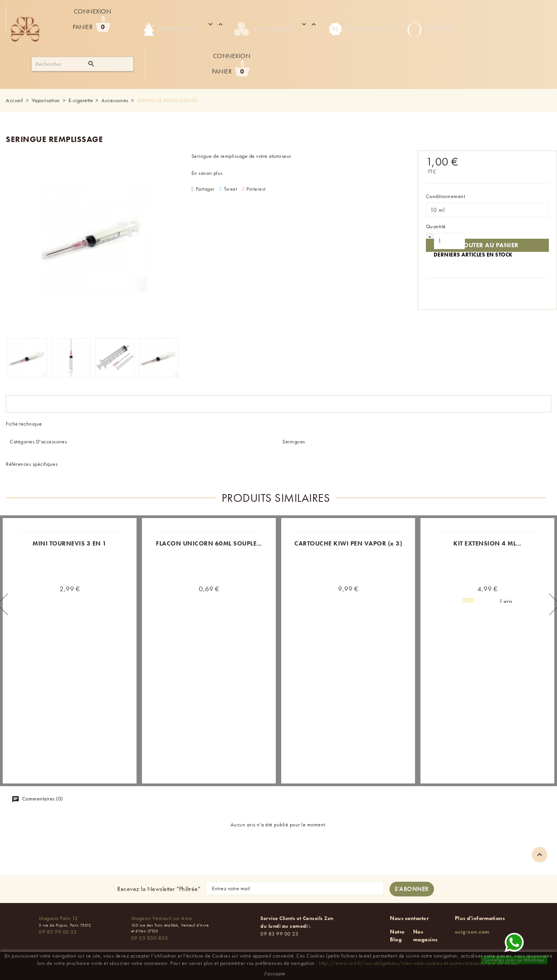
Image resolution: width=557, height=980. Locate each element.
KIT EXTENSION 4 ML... (487, 543)
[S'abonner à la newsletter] (412, 889)
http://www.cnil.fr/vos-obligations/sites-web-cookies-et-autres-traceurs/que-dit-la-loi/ (419, 963)
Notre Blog (397, 936)
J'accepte (275, 973)
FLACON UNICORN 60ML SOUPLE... (209, 543)
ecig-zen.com (472, 932)
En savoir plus (207, 173)
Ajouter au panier (487, 245)
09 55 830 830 (150, 938)
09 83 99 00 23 (58, 932)
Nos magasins (425, 936)
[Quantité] (449, 241)
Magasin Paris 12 (58, 918)
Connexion (93, 11)
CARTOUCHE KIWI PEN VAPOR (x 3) (348, 543)
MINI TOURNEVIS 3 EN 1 (70, 543)
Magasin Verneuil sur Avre (162, 918)
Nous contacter (409, 918)
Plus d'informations (480, 918)
